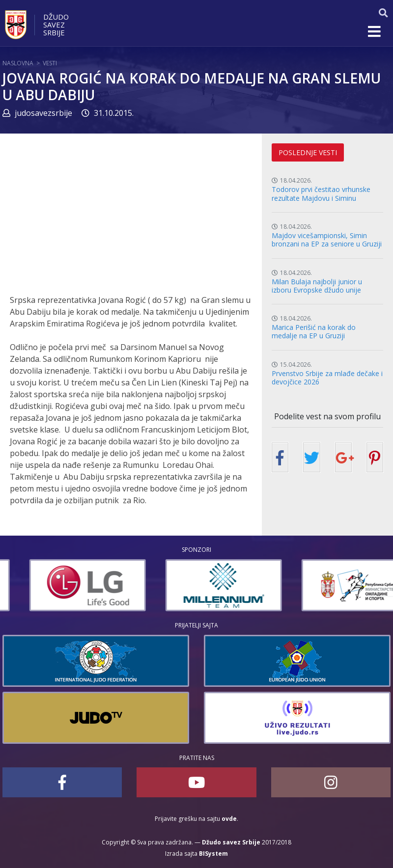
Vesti (50, 63)
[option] (167, 585)
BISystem (213, 854)
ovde (229, 819)
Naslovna (18, 63)
